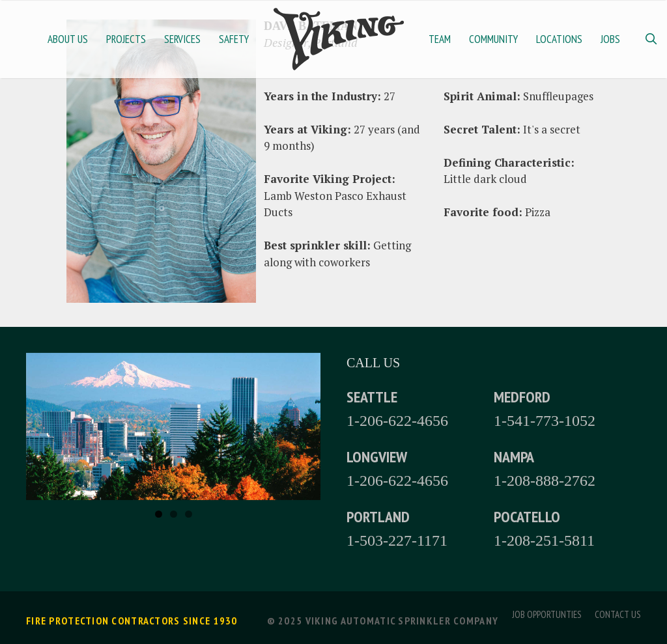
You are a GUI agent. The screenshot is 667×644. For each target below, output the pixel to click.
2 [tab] (174, 514)
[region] (173, 427)
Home (339, 39)
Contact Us (618, 614)
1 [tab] (159, 514)
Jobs (610, 39)
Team (440, 39)
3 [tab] (189, 514)
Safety (234, 39)
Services (182, 39)
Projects (126, 39)
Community (493, 39)
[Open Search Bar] (651, 39)
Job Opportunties (547, 614)
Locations (559, 39)
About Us (68, 39)
